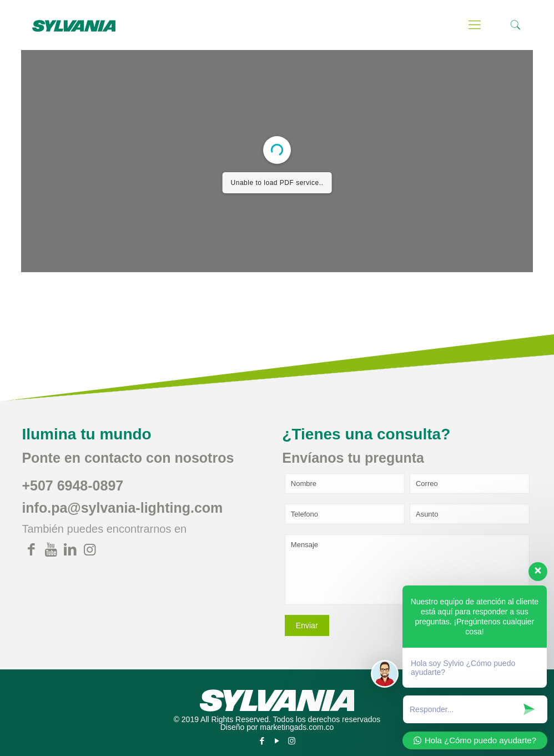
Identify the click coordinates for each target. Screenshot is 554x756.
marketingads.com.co (297, 727)
